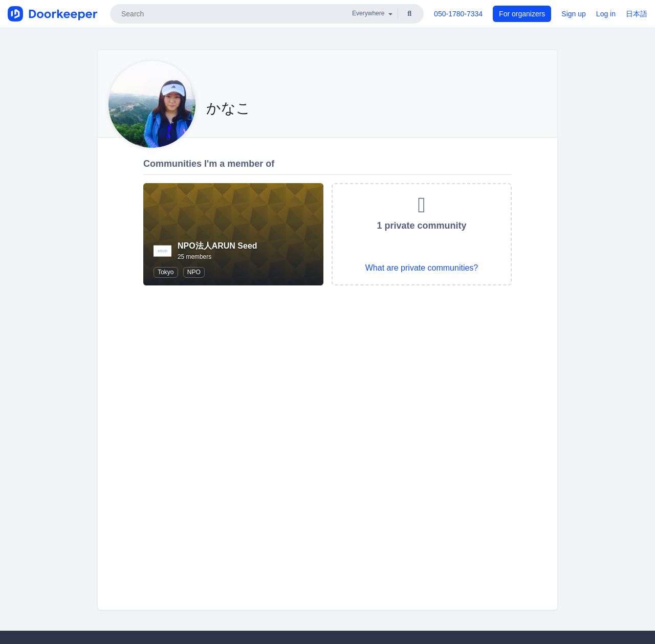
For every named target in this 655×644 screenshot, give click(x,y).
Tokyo (166, 272)
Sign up (573, 14)
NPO (194, 272)
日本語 (637, 14)
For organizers (522, 14)
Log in (606, 14)
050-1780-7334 (458, 14)
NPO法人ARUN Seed (217, 246)
